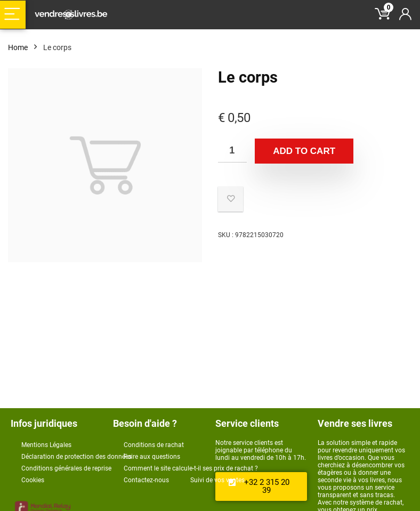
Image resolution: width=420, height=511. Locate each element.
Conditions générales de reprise (66, 468)
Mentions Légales (46, 445)
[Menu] (13, 15)
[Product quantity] (232, 151)
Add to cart (304, 151)
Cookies (33, 480)
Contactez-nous (146, 480)
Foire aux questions (152, 457)
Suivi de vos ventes (217, 480)
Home (18, 47)
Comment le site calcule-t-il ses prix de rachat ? (191, 468)
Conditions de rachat (154, 445)
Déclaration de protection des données (76, 457)
